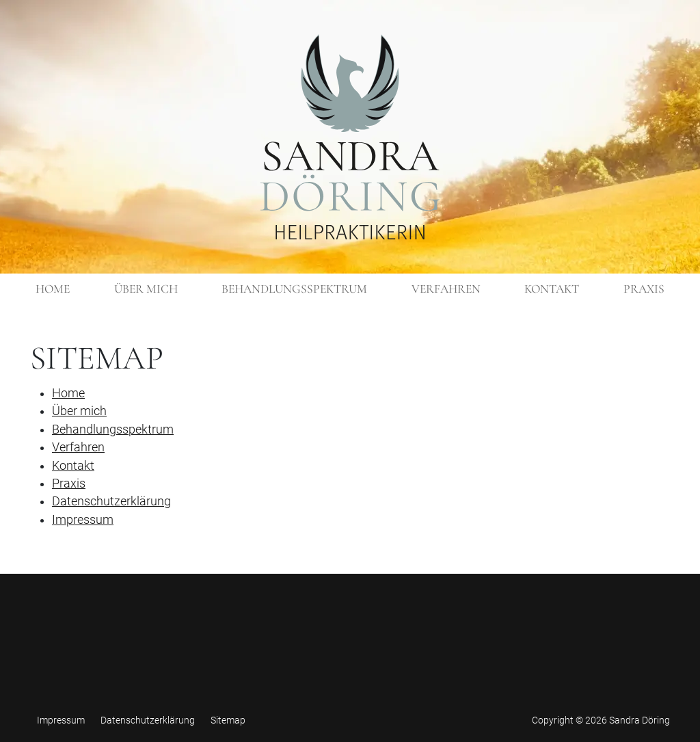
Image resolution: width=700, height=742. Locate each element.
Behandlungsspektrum (113, 429)
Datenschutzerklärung (111, 501)
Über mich (79, 411)
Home (68, 393)
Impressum (83, 520)
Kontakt (73, 466)
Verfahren (78, 447)
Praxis (69, 483)
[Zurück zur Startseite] (350, 137)
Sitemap (228, 720)
